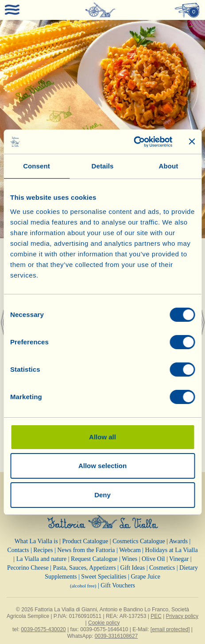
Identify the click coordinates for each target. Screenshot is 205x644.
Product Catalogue (85, 541)
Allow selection (102, 466)
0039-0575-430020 (43, 629)
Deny (102, 495)
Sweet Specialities (104, 577)
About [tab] (169, 166)
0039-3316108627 (116, 636)
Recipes (43, 550)
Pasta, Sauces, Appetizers (84, 568)
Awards (178, 541)
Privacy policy (182, 616)
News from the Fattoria (86, 550)
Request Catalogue (94, 559)
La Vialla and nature (42, 559)
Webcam (130, 550)
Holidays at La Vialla (172, 550)
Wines (130, 559)
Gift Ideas (133, 568)
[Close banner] (192, 141)
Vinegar (179, 559)
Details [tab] (103, 166)
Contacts (18, 550)
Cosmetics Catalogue (139, 541)
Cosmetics (162, 568)
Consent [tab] (37, 166)
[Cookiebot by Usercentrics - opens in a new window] (133, 142)
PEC (156, 616)
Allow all (102, 437)
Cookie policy (104, 623)
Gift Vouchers (118, 585)
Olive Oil (153, 559)
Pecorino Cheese (28, 568)
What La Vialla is (36, 541)
